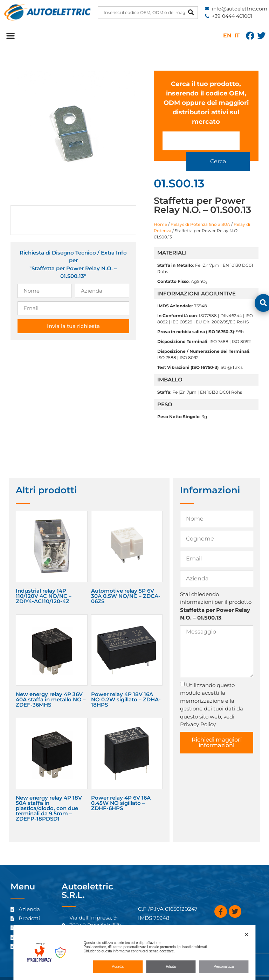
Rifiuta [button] (171, 967)
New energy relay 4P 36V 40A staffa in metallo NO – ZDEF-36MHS (51, 688)
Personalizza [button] (224, 967)
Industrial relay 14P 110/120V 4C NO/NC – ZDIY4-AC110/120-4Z (44, 584)
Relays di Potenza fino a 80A (200, 212)
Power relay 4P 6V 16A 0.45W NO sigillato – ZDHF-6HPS (121, 791)
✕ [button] (247, 935)
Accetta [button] (118, 967)
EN (227, 35)
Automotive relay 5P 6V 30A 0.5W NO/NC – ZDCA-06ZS (126, 584)
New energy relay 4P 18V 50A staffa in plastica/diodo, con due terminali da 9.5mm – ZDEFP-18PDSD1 (49, 796)
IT (237, 35)
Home (160, 212)
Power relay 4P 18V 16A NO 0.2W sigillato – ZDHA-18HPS (126, 688)
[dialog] (134, 953)
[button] (10, 35)
